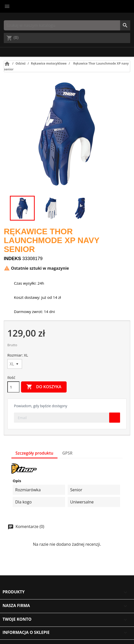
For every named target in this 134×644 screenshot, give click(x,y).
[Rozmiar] (15, 364)
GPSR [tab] (67, 453)
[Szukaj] (67, 25)
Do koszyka (44, 387)
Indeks (12, 259)
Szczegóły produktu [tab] (34, 453)
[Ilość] (13, 387)
